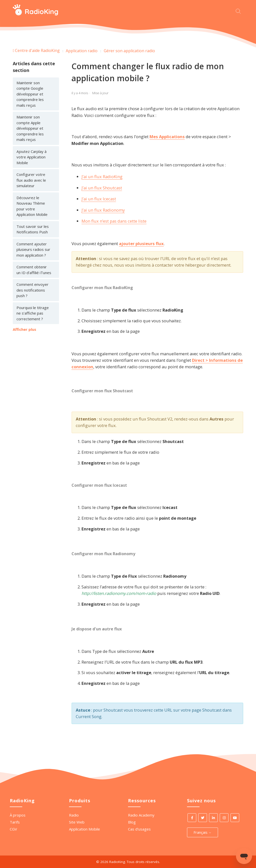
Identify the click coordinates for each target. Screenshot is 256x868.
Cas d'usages (139, 829)
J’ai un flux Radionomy (103, 210)
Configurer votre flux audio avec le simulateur (31, 180)
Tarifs (15, 822)
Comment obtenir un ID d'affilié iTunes (34, 270)
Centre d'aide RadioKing (37, 50)
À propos (18, 815)
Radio (74, 815)
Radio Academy (141, 815)
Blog (132, 822)
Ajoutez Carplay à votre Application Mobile (31, 157)
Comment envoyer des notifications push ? (32, 290)
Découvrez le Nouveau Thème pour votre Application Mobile (32, 206)
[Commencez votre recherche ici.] (239, 11)
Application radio (82, 51)
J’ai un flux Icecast (99, 199)
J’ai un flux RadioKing (102, 177)
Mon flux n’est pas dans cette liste (114, 221)
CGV (13, 829)
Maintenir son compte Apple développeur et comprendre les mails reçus (30, 128)
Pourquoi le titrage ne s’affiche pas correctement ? (33, 313)
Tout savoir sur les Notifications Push (33, 229)
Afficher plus (24, 329)
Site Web (77, 822)
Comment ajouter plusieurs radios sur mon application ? (33, 249)
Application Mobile (84, 829)
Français (202, 832)
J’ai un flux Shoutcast (102, 188)
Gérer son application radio (129, 51)
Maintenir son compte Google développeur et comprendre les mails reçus (30, 94)
